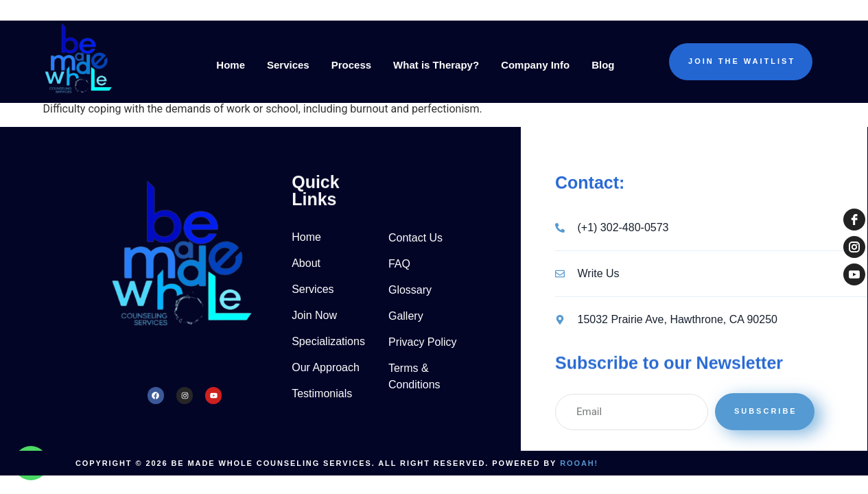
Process (351, 65)
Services (288, 65)
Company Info (535, 65)
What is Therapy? (436, 65)
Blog (603, 65)
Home (231, 65)
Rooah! (579, 463)
